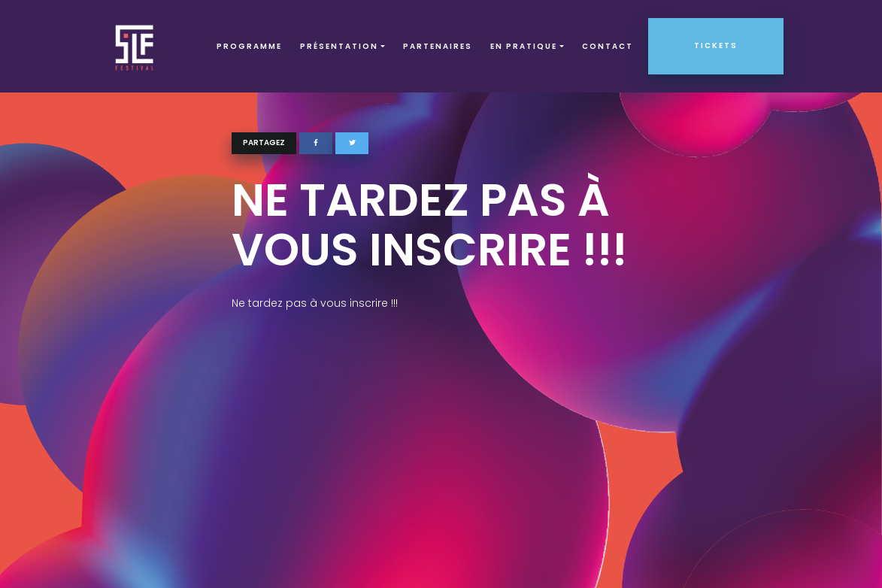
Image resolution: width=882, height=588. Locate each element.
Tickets (716, 45)
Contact (608, 46)
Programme (249, 46)
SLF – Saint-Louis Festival (135, 46)
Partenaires (438, 46)
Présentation (339, 46)
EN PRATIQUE (524, 46)
